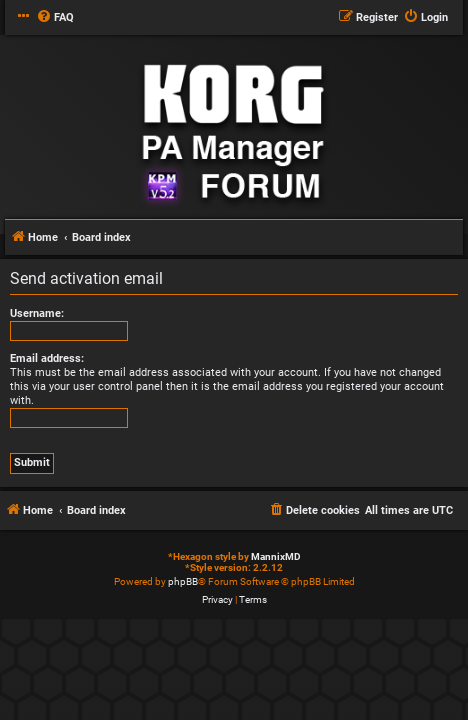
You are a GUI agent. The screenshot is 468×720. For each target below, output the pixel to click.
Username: (37, 313)
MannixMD (276, 556)
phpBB (183, 581)
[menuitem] (55, 18)
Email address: (47, 358)
